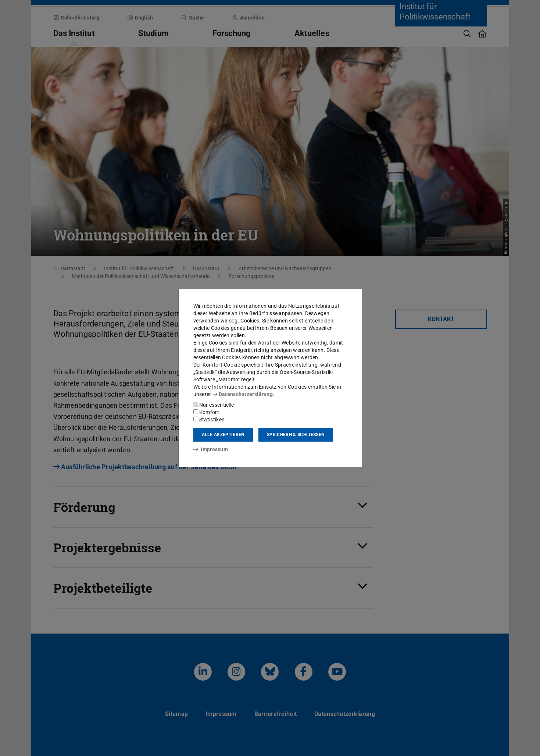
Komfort (206, 412)
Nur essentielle (214, 405)
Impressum (211, 449)
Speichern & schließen (296, 435)
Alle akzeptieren (223, 435)
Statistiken (209, 420)
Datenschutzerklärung (243, 394)
